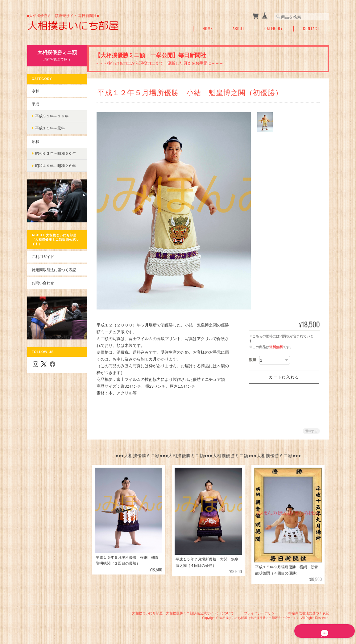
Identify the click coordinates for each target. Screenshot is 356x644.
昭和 (35, 141)
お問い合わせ (43, 280)
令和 (35, 91)
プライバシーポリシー (261, 612)
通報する (311, 431)
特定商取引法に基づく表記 (54, 266)
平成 (35, 104)
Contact (311, 29)
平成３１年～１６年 (52, 116)
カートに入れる (284, 377)
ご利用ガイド (43, 253)
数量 (253, 360)
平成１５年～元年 (50, 128)
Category (274, 29)
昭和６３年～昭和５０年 (55, 153)
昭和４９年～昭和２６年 (55, 166)
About (239, 29)
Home (208, 29)
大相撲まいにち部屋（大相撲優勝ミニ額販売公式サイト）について (183, 612)
